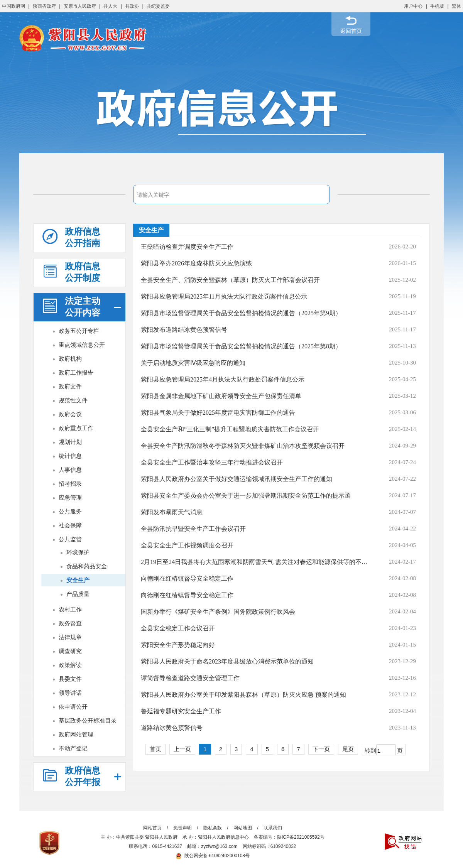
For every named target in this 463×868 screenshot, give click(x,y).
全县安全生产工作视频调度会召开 (187, 545)
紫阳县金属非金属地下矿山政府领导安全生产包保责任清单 (221, 396)
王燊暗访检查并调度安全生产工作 (187, 247)
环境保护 (78, 552)
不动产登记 (73, 748)
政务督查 (70, 623)
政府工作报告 (76, 372)
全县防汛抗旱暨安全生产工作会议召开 (193, 529)
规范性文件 (73, 400)
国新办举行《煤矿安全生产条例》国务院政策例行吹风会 (218, 612)
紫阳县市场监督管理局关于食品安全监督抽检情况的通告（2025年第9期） (241, 313)
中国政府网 (14, 6)
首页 (155, 749)
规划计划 (70, 442)
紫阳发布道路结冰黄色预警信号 (184, 330)
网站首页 (152, 828)
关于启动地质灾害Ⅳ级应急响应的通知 (193, 363)
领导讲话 (70, 693)
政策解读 (70, 665)
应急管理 (70, 497)
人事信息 (70, 470)
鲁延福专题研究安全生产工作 (181, 711)
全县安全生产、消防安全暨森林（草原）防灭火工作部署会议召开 (230, 280)
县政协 (132, 6)
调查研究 (70, 651)
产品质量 (78, 594)
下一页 (321, 749)
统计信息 (70, 456)
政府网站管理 (76, 734)
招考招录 (70, 484)
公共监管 (70, 539)
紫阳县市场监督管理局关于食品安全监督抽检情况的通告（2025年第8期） (241, 346)
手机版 (437, 6)
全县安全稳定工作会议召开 (178, 628)
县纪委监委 (158, 6)
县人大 (110, 6)
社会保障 (70, 525)
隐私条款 (213, 828)
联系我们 (273, 828)
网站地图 (243, 828)
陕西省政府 (44, 6)
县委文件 (70, 679)
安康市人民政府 (80, 6)
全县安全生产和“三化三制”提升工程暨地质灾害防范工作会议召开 (230, 429)
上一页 (182, 749)
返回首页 (351, 31)
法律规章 (70, 637)
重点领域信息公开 (82, 345)
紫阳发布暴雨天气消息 (172, 512)
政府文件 (70, 386)
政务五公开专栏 (79, 331)
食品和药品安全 (87, 566)
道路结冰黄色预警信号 (172, 728)
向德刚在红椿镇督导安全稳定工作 (187, 578)
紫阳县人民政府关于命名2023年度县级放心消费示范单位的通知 (227, 661)
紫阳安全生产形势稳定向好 (178, 645)
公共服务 (70, 511)
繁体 (456, 6)
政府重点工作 (76, 428)
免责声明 (182, 828)
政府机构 (70, 359)
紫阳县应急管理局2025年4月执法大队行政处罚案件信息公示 (223, 379)
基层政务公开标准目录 (88, 720)
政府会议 (70, 414)
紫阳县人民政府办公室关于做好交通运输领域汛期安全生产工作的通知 (237, 479)
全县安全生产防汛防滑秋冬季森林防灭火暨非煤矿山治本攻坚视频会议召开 (243, 446)
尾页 (348, 749)
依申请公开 (73, 707)
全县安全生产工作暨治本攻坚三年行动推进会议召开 (212, 462)
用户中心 (413, 6)
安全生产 (78, 580)
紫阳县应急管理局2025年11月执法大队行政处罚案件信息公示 (224, 296)
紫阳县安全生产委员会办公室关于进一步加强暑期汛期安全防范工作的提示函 (246, 496)
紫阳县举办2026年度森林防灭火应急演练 (196, 263)
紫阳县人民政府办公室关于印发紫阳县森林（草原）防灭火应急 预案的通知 (243, 695)
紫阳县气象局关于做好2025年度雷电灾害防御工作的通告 (218, 413)
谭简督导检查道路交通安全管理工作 (190, 678)
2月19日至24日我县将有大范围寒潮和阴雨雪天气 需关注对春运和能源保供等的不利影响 (256, 562)
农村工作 (70, 609)
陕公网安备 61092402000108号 (213, 856)
